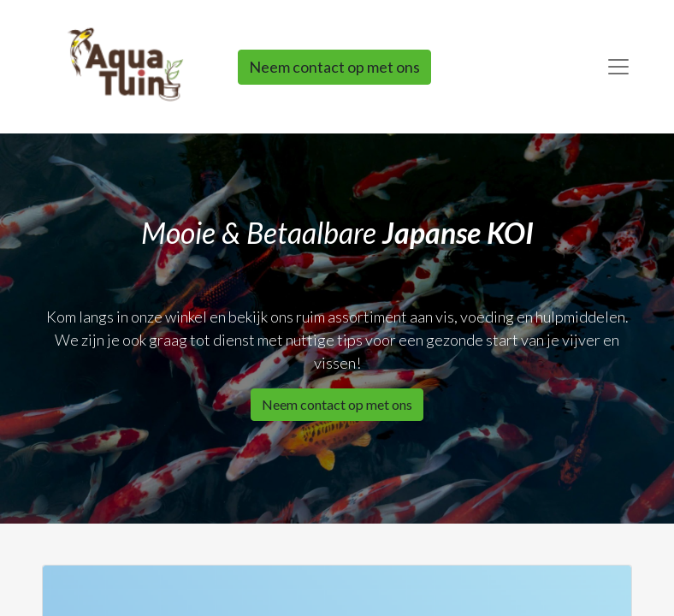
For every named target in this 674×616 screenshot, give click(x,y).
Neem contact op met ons (334, 67)
